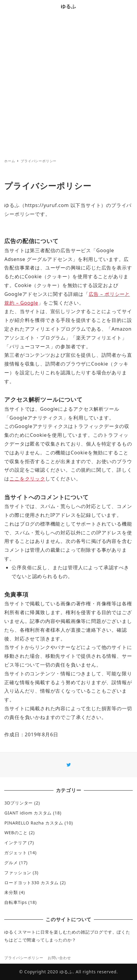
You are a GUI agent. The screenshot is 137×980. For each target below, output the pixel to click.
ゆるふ (68, 6)
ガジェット (15, 853)
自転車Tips (15, 902)
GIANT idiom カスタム (28, 813)
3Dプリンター (19, 803)
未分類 (11, 892)
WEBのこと (16, 833)
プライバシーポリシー (24, 958)
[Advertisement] (68, 84)
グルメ (11, 863)
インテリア (15, 843)
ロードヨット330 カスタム (31, 883)
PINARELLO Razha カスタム (34, 823)
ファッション (18, 873)
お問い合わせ (59, 958)
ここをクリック (27, 479)
